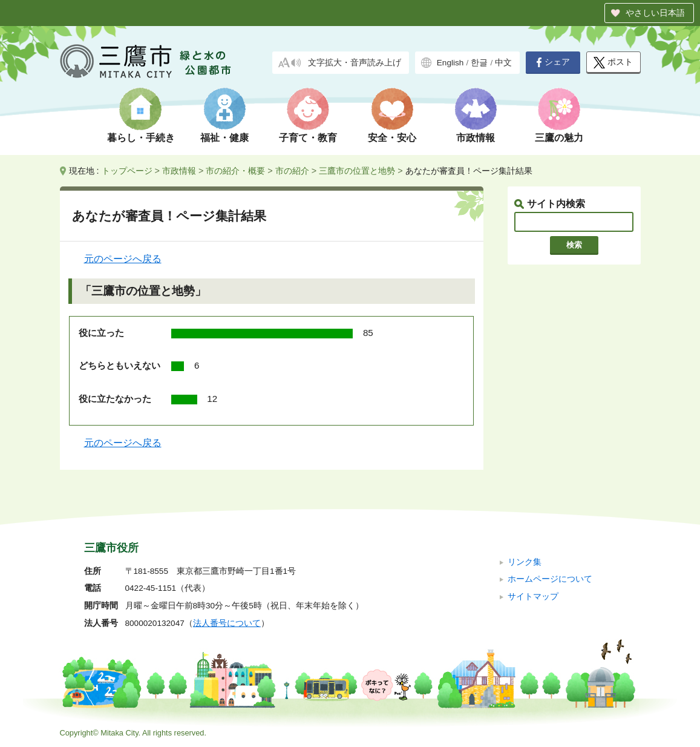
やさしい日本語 (655, 13)
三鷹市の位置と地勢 (357, 171)
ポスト (613, 63)
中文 (503, 63)
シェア (553, 62)
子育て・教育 (308, 138)
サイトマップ (533, 597)
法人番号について (227, 623)
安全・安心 (392, 138)
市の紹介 (292, 171)
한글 (479, 63)
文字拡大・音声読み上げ (355, 63)
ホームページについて (550, 579)
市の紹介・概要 (235, 171)
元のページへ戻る (123, 259)
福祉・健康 (224, 138)
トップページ (127, 171)
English (450, 63)
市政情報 (476, 138)
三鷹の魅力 (559, 138)
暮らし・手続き (141, 138)
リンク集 (525, 562)
